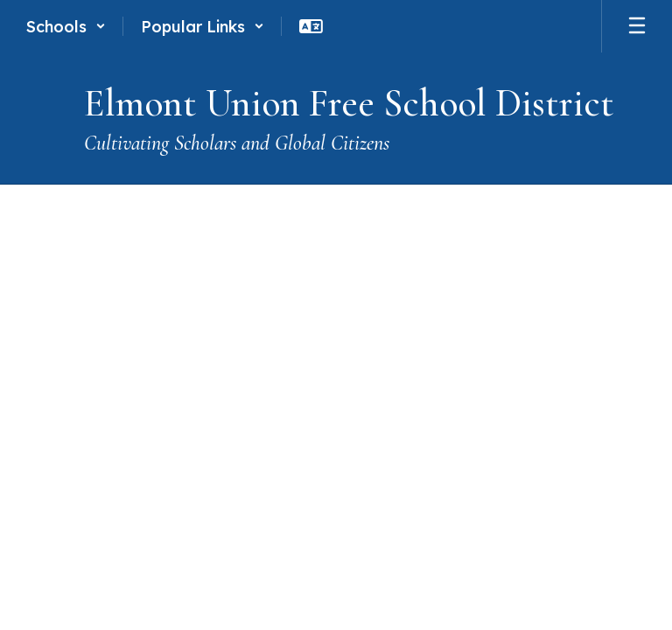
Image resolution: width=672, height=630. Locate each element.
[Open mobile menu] (637, 26)
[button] (66, 26)
